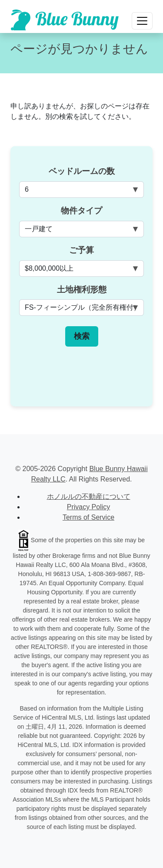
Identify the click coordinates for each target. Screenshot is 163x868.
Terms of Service (88, 517)
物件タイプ (81, 211)
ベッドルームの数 (82, 171)
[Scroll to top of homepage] (65, 20)
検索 (82, 336)
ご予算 (81, 250)
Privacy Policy (89, 507)
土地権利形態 (82, 290)
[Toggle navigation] (142, 21)
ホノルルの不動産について (89, 496)
